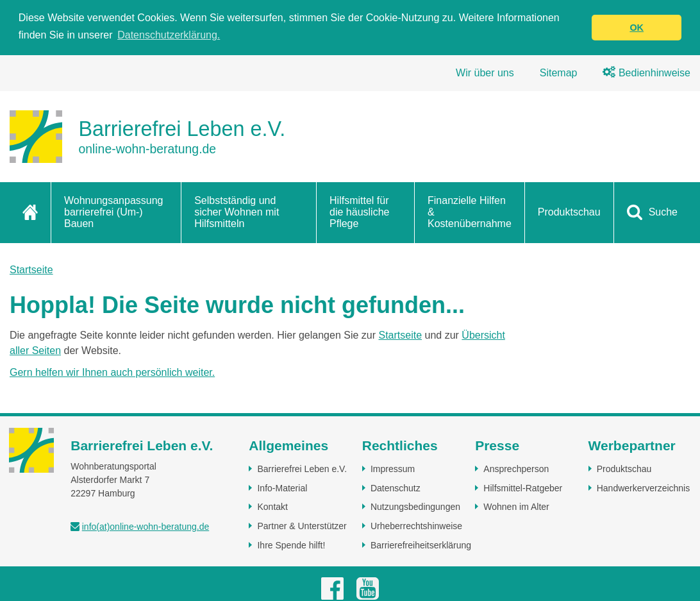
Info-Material (282, 487)
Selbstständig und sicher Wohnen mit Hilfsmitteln (237, 212)
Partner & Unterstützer (302, 525)
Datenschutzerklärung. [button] (169, 35)
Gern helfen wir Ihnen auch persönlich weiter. (112, 372)
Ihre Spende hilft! (291, 545)
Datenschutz (396, 487)
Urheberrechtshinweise (416, 525)
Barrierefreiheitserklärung (421, 545)
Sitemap (559, 72)
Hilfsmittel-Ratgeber (523, 487)
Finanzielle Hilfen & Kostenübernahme (470, 212)
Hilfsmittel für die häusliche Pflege (359, 212)
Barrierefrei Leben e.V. (302, 468)
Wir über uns (485, 72)
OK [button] (637, 28)
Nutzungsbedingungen (415, 507)
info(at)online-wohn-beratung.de (146, 526)
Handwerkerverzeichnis (644, 487)
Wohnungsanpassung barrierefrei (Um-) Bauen (114, 212)
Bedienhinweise (646, 72)
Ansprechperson (516, 468)
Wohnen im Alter (516, 507)
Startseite (31, 269)
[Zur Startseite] (147, 136)
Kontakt (272, 507)
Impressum (393, 468)
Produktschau (569, 211)
